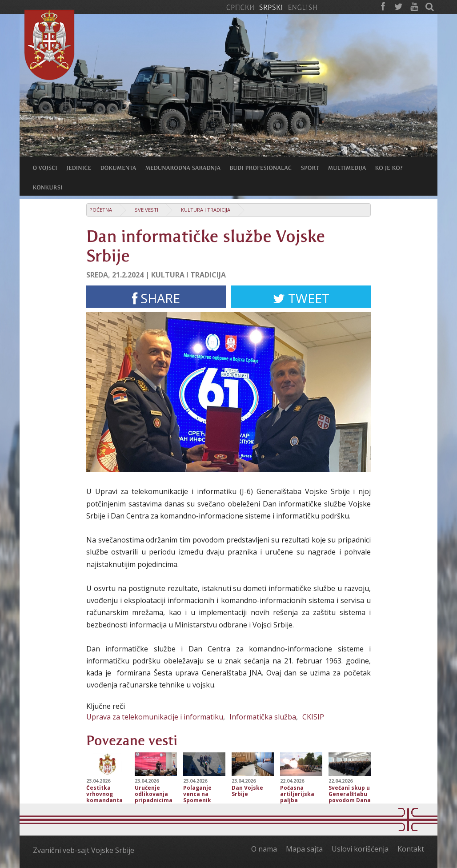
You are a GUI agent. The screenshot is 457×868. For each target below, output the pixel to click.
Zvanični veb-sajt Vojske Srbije (84, 850)
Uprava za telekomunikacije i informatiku (155, 717)
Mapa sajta (304, 849)
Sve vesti (146, 210)
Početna (101, 210)
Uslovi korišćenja (360, 849)
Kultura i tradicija (206, 210)
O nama (264, 849)
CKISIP (313, 717)
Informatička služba (263, 717)
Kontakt (411, 849)
